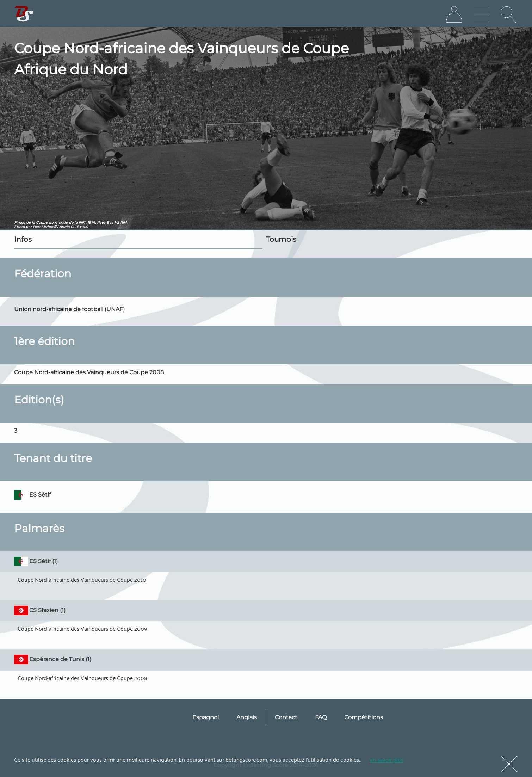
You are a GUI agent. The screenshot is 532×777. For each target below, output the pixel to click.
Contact (286, 717)
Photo (19, 227)
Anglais (247, 717)
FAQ (321, 717)
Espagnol (206, 717)
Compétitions (364, 717)
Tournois (281, 239)
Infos (23, 239)
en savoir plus (387, 759)
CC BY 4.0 (79, 227)
